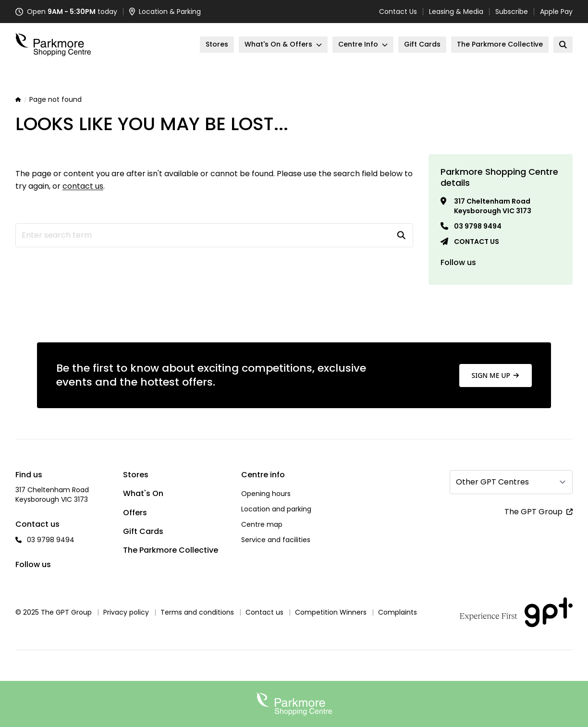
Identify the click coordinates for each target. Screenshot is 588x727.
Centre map (262, 524)
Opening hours (266, 494)
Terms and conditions (197, 612)
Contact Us (398, 12)
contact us (83, 186)
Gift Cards (143, 531)
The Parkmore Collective (171, 550)
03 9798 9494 (478, 226)
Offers (135, 513)
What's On (143, 493)
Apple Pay (556, 12)
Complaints (398, 612)
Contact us (477, 242)
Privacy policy (126, 612)
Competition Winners (331, 612)
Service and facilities (276, 540)
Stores (136, 475)
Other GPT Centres (492, 482)
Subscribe (512, 12)
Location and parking (276, 509)
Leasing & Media (456, 12)
